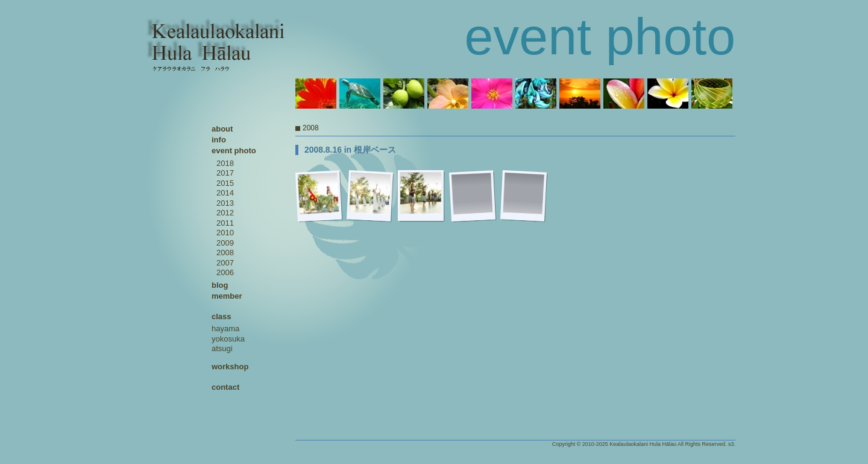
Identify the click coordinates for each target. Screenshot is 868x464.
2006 (225, 272)
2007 (225, 263)
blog (220, 285)
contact (225, 387)
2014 (225, 193)
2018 (225, 163)
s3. (732, 444)
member (227, 296)
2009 (225, 243)
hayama (225, 329)
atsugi (222, 348)
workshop (230, 367)
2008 (225, 253)
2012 (225, 213)
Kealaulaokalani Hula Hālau (643, 444)
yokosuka (228, 339)
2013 (225, 203)
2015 (225, 183)
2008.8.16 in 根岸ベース (350, 150)
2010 (225, 233)
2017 (225, 173)
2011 (225, 223)
